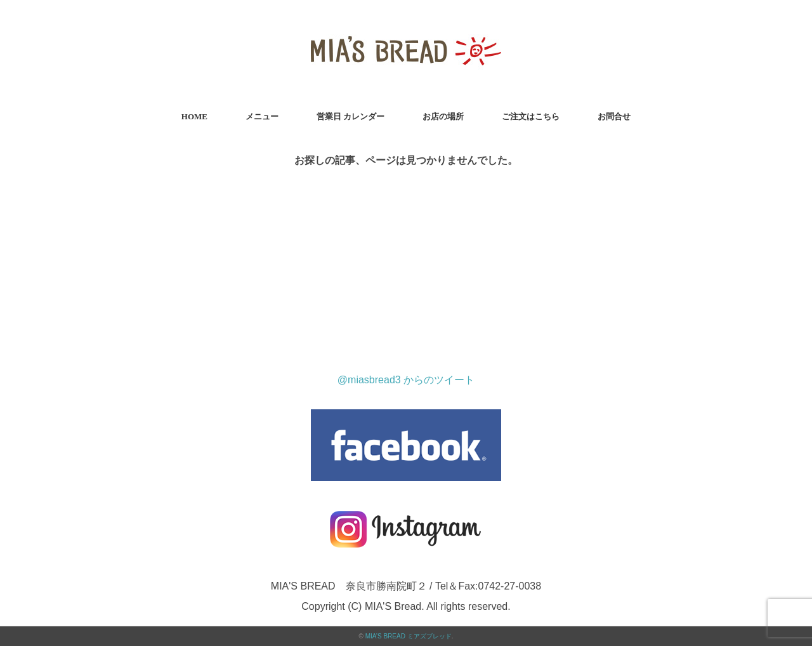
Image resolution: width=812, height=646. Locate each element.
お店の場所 (443, 116)
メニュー (262, 116)
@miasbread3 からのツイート (406, 380)
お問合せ (614, 116)
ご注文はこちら (531, 116)
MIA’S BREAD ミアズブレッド (409, 636)
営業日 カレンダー (350, 116)
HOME (194, 116)
